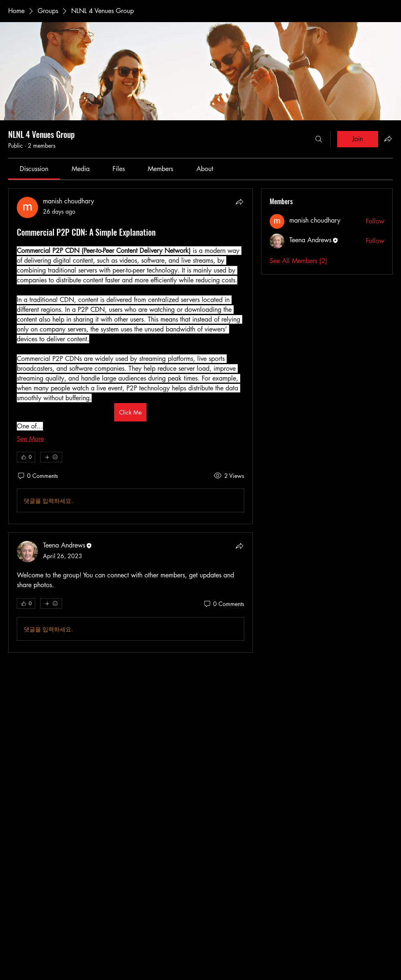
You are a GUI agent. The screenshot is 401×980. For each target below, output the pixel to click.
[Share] (239, 202)
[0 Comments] (37, 476)
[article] (131, 356)
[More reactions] (51, 457)
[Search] (319, 139)
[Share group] (388, 139)
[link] (34, 169)
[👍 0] (26, 457)
